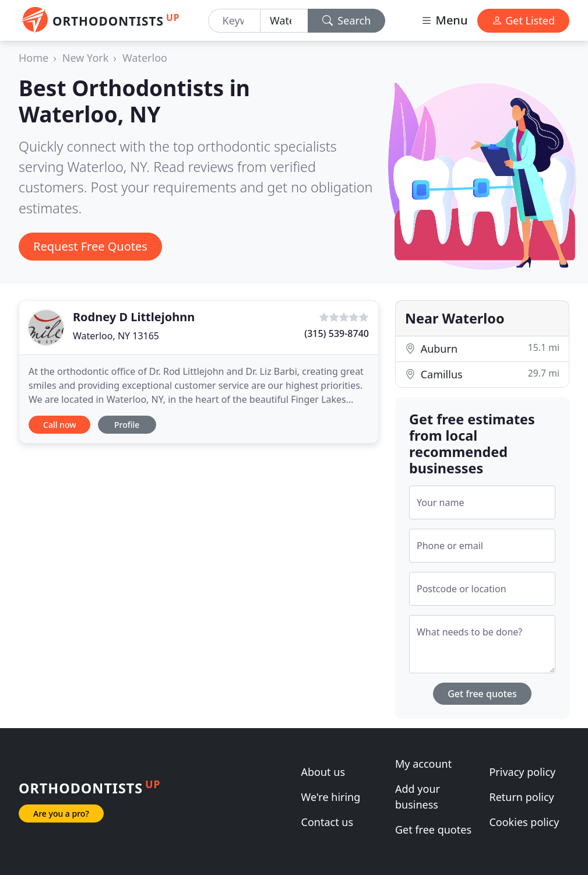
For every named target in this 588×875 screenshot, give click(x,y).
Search (347, 20)
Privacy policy (522, 772)
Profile (127, 425)
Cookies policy (524, 822)
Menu (444, 20)
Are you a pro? (61, 813)
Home (34, 58)
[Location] (284, 21)
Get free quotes (482, 694)
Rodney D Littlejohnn (134, 317)
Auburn (482, 348)
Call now (59, 425)
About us (323, 772)
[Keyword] (235, 21)
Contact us (328, 822)
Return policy (521, 797)
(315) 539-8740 (337, 333)
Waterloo (145, 58)
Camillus (482, 374)
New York (86, 58)
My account (423, 764)
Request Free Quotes (90, 246)
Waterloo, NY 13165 (116, 336)
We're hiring (331, 797)
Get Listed (523, 20)
